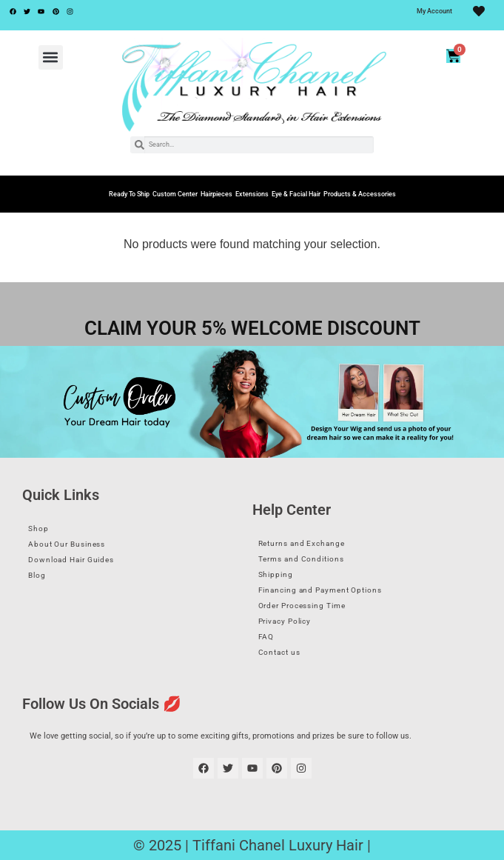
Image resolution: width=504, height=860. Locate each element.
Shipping (276, 574)
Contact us (279, 652)
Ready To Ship (129, 194)
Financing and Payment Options (320, 590)
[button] (51, 57)
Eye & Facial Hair (296, 194)
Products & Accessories (360, 194)
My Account (434, 11)
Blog (37, 575)
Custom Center (175, 194)
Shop (38, 529)
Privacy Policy (285, 621)
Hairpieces (216, 194)
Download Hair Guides (71, 560)
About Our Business (67, 544)
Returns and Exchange (302, 543)
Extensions (252, 194)
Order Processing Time (302, 606)
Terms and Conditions (301, 559)
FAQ (266, 637)
